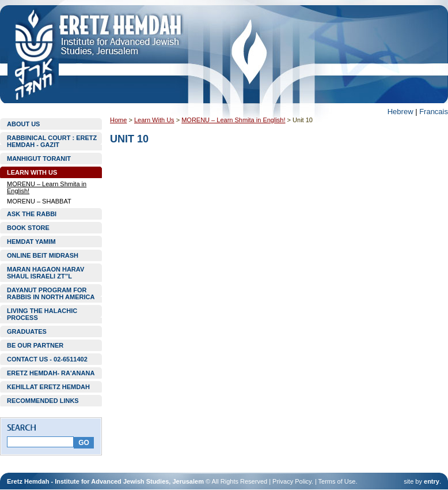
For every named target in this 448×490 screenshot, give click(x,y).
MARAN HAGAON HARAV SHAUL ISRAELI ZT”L (45, 273)
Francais (434, 112)
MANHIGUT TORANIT (39, 159)
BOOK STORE (28, 228)
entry (432, 481)
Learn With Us (154, 120)
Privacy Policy (292, 481)
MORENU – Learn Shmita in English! (47, 187)
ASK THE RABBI (32, 214)
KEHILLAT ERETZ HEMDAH (48, 387)
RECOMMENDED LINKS (43, 401)
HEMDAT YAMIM (31, 242)
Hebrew (400, 112)
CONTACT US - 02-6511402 (47, 359)
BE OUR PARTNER (35, 345)
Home (118, 120)
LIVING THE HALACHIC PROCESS (42, 314)
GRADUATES (27, 331)
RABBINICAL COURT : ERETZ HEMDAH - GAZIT (52, 141)
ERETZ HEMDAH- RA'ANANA (51, 373)
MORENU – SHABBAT (39, 201)
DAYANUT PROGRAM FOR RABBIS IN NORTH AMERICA (51, 293)
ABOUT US (23, 124)
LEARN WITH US (32, 172)
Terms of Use (337, 481)
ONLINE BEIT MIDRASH (43, 255)
